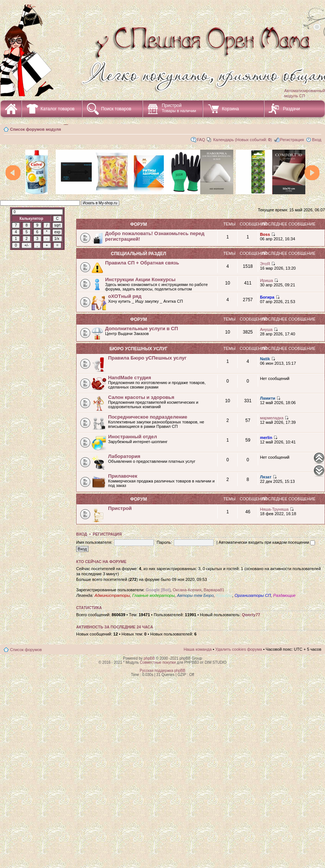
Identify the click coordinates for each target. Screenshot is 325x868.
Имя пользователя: (94, 542)
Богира (267, 297)
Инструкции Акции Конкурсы (140, 279)
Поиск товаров (116, 109)
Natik (265, 359)
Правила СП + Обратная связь (142, 263)
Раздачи (292, 109)
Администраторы (112, 595)
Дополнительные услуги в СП (142, 329)
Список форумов (26, 650)
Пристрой (179, 108)
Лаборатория (124, 456)
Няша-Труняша (274, 509)
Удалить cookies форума (239, 649)
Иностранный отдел (133, 437)
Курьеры (224, 595)
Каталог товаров (58, 109)
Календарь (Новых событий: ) (243, 140)
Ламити (268, 398)
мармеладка (272, 418)
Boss (265, 234)
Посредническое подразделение (148, 417)
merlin (266, 438)
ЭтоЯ (265, 264)
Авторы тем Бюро (195, 595)
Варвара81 (214, 590)
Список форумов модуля (35, 129)
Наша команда (197, 649)
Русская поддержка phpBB (162, 671)
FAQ (201, 140)
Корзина (230, 109)
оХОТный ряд (125, 296)
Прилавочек (123, 476)
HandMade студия (130, 378)
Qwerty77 (251, 615)
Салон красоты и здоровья (141, 397)
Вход (317, 140)
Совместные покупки (158, 662)
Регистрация (292, 140)
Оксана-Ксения (187, 590)
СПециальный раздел (138, 254)
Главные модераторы (153, 595)
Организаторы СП (253, 595)
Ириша (266, 280)
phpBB (149, 658)
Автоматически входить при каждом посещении (267, 542)
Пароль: (164, 542)
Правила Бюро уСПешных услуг (147, 358)
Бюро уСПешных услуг (139, 349)
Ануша (266, 329)
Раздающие (284, 595)
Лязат (266, 477)
